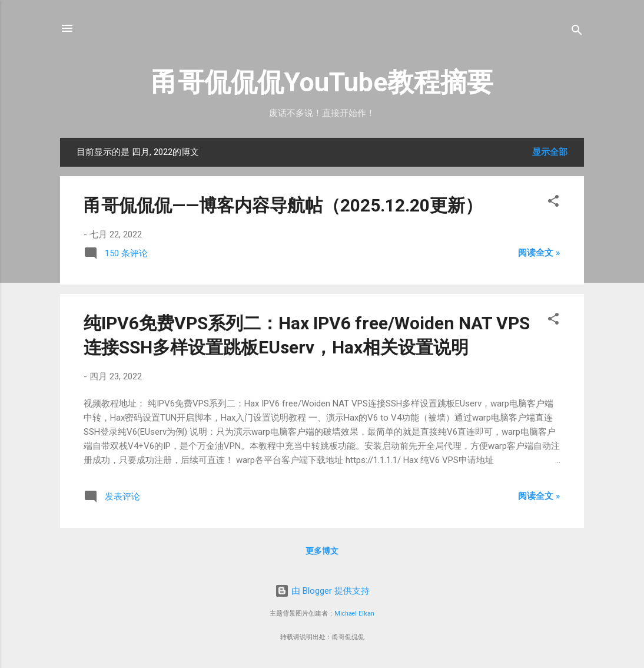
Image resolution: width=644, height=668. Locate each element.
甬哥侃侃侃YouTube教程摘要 (322, 82)
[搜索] (577, 32)
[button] (553, 203)
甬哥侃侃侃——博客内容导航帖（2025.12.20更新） (283, 205)
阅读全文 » (539, 253)
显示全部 (550, 152)
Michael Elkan (354, 614)
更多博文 (322, 551)
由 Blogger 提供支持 (322, 591)
